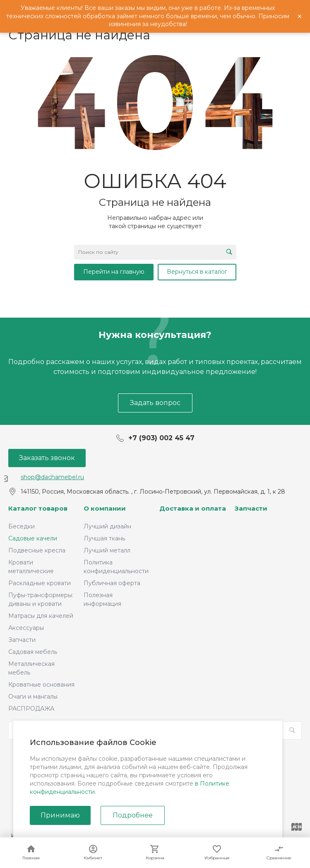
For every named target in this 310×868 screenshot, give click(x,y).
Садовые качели (33, 538)
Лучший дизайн (107, 526)
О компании (105, 508)
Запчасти (22, 640)
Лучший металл (107, 550)
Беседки (22, 526)
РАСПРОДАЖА (31, 709)
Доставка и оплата (193, 508)
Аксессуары (26, 628)
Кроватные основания (41, 685)
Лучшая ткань (104, 538)
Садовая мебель (33, 652)
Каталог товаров (38, 508)
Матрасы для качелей (41, 616)
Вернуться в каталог (197, 272)
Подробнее (133, 815)
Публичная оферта (112, 583)
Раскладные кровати (40, 583)
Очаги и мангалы (33, 697)
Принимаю (60, 815)
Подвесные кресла (37, 550)
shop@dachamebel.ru (52, 477)
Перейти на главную (114, 272)
